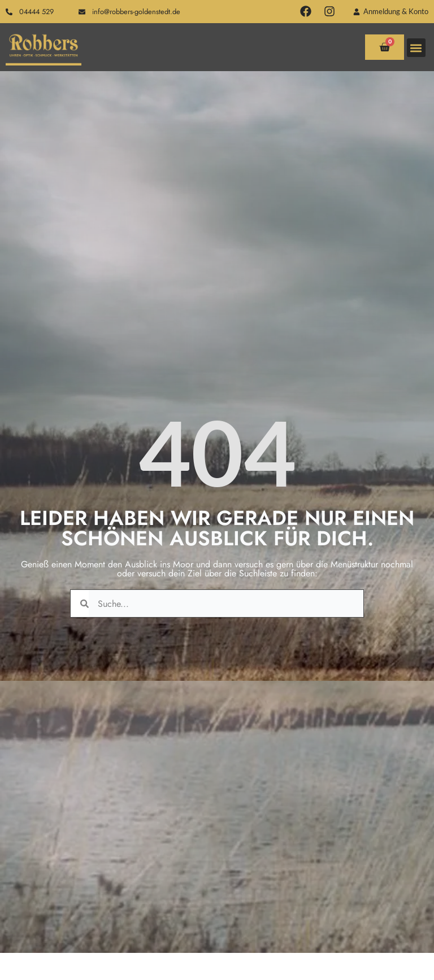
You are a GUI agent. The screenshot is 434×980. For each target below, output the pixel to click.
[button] (416, 48)
